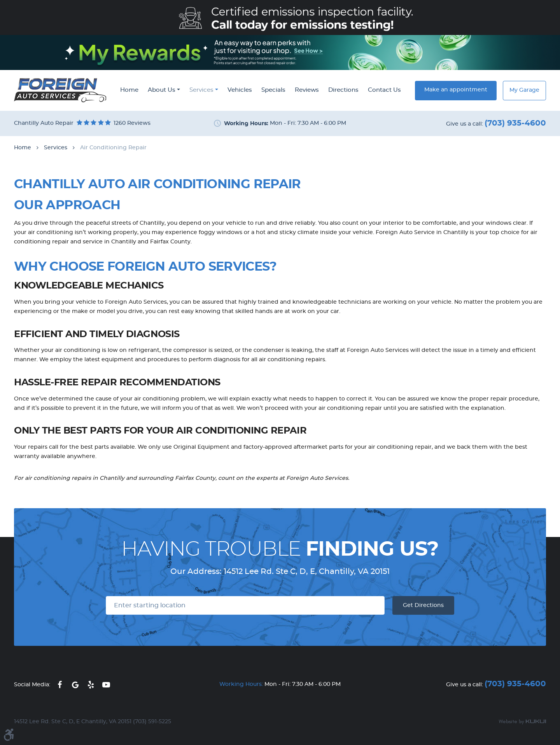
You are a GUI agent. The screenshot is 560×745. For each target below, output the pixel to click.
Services (201, 90)
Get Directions (423, 605)
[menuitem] (129, 91)
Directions (343, 90)
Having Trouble (280, 549)
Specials (273, 90)
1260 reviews (132, 123)
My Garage (524, 90)
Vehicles (240, 90)
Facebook (59, 685)
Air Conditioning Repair (113, 148)
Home (129, 90)
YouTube (106, 685)
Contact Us (384, 90)
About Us (162, 90)
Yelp (91, 685)
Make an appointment (456, 90)
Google (75, 685)
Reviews (307, 90)
